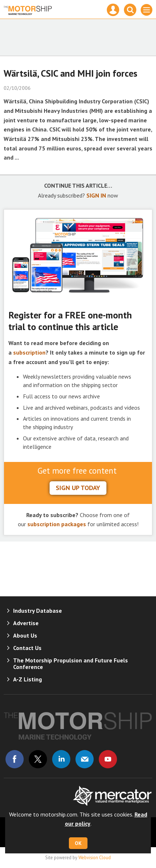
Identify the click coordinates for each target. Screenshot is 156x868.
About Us (25, 635)
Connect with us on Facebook (15, 759)
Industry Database (38, 611)
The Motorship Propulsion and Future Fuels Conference (71, 664)
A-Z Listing (28, 679)
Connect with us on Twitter (38, 759)
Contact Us (27, 648)
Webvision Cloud (95, 857)
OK (78, 843)
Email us (85, 759)
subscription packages (57, 524)
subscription (29, 352)
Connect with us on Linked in (61, 759)
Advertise (26, 623)
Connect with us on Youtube (108, 759)
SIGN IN (96, 195)
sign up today (78, 488)
